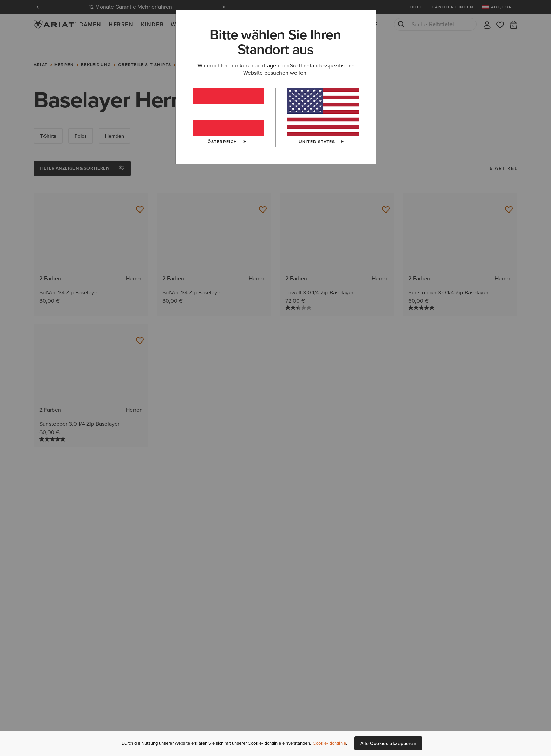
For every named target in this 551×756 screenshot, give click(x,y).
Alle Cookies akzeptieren (388, 743)
